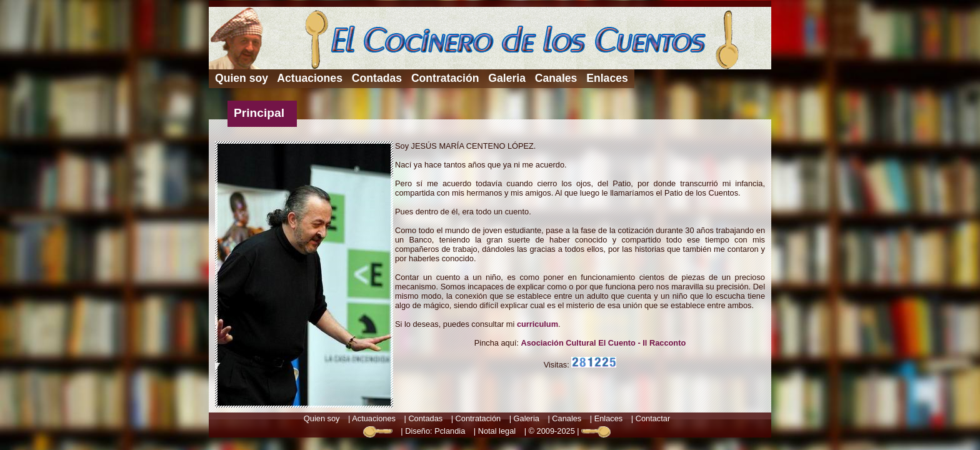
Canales (556, 78)
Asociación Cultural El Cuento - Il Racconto (603, 343)
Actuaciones (310, 78)
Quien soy (242, 78)
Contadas (377, 78)
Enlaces (607, 78)
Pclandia (450, 431)
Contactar (653, 418)
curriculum (537, 324)
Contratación (445, 78)
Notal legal (497, 431)
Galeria (507, 78)
